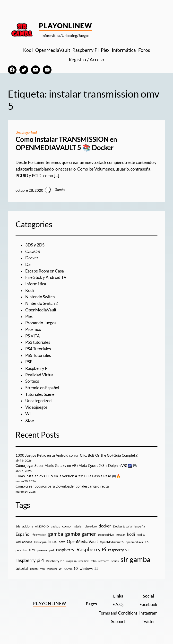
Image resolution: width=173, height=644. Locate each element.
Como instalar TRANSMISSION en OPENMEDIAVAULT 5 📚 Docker (66, 143)
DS (28, 264)
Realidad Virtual (40, 375)
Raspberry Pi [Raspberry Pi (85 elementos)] (91, 549)
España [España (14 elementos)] (140, 526)
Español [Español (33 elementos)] (23, 534)
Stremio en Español (42, 388)
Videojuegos (36, 407)
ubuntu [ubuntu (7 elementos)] (34, 569)
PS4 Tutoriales (38, 349)
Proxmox (33, 329)
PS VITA (33, 336)
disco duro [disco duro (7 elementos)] (91, 526)
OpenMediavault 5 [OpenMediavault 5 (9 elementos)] (112, 542)
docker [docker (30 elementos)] (105, 526)
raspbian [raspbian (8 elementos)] (71, 561)
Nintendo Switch (40, 297)
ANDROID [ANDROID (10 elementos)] (42, 526)
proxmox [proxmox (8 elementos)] (42, 550)
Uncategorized (26, 132)
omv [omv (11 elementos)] (62, 542)
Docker (32, 258)
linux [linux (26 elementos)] (53, 541)
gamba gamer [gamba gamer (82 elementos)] (81, 534)
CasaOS (33, 252)
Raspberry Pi (37, 368)
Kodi (30, 290)
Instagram (148, 613)
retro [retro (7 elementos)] (94, 561)
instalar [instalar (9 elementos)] (120, 535)
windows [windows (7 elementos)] (52, 569)
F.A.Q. (118, 605)
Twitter (148, 622)
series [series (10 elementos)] (115, 561)
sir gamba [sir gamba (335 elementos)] (135, 559)
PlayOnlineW (65, 26)
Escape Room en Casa (45, 271)
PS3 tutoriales (38, 342)
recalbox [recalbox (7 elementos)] (84, 561)
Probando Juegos (41, 323)
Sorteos (32, 381)
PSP (29, 362)
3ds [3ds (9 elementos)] (18, 526)
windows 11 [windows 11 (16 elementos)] (89, 568)
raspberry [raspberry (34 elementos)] (65, 550)
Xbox (30, 420)
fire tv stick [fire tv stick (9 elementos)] (39, 535)
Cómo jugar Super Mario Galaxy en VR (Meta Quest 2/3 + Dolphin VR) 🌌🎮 (76, 466)
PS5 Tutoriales (38, 355)
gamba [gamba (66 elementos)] (56, 534)
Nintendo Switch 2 (42, 303)
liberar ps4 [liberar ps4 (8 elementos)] (40, 542)
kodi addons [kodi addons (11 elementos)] (24, 542)
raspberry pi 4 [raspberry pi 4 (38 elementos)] (30, 560)
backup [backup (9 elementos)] (56, 526)
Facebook (148, 605)
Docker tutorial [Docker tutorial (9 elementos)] (123, 526)
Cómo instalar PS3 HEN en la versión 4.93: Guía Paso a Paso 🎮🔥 (68, 476)
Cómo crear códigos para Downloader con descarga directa (62, 486)
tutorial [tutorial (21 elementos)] (22, 568)
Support (118, 622)
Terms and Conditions (118, 613)
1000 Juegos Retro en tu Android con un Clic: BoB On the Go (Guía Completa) (77, 455)
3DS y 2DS (35, 245)
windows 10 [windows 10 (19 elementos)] (68, 568)
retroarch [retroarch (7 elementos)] (104, 561)
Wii (28, 414)
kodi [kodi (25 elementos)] (131, 534)
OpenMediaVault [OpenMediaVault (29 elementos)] (82, 541)
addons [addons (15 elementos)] (28, 526)
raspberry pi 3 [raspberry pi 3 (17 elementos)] (119, 550)
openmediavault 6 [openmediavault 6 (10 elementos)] (137, 542)
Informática (36, 284)
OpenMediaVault (41, 310)
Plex (29, 317)
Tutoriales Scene (40, 394)
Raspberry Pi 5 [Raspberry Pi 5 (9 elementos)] (55, 561)
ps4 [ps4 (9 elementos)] (52, 550)
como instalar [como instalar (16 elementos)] (73, 526)
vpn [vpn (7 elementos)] (43, 569)
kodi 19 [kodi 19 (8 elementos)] (141, 535)
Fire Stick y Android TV (46, 277)
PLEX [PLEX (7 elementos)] (32, 550)
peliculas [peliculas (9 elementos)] (21, 550)
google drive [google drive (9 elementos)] (106, 535)
